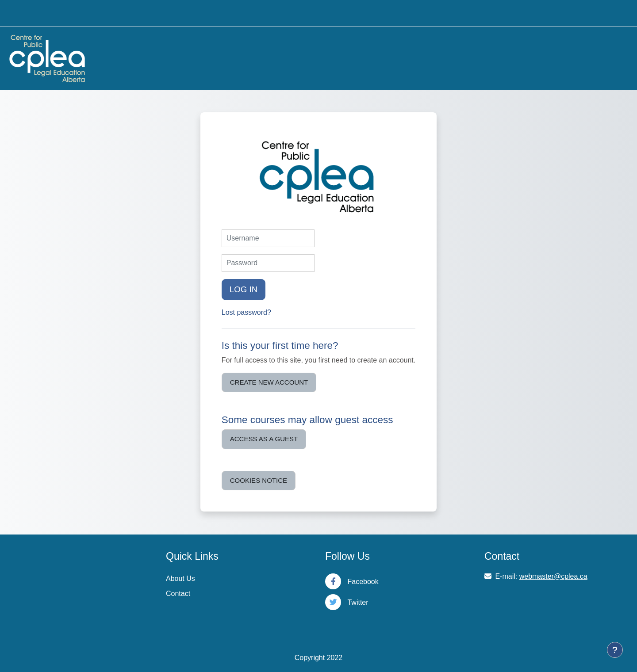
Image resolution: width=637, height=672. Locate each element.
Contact (178, 594)
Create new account (269, 382)
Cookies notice (259, 480)
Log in (244, 289)
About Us (180, 578)
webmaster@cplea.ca (553, 576)
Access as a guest (264, 439)
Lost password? (246, 312)
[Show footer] (615, 650)
